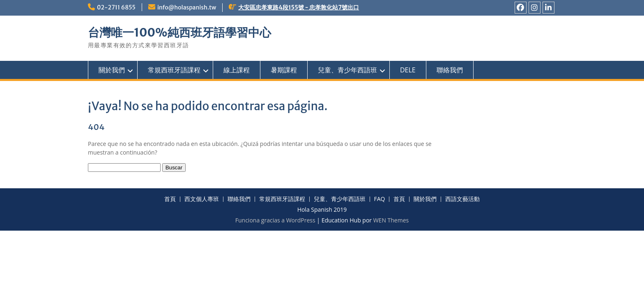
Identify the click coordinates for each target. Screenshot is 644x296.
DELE (408, 70)
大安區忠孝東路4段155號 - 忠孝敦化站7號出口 (299, 7)
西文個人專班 (202, 199)
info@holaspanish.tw (187, 7)
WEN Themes (391, 220)
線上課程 (237, 70)
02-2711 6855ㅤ (116, 7)
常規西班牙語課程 (174, 70)
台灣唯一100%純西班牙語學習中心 (179, 32)
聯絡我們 (450, 70)
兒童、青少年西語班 (347, 70)
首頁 (170, 199)
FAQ (380, 199)
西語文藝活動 (462, 199)
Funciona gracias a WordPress (275, 220)
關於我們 (112, 70)
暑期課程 (284, 70)
